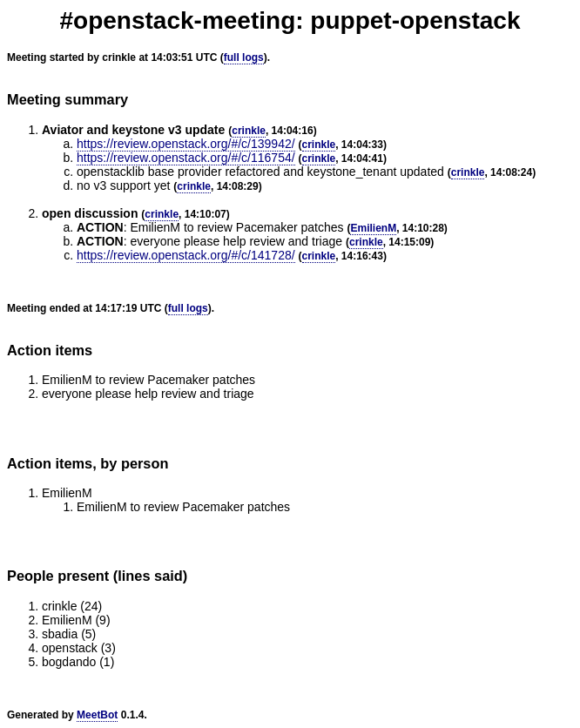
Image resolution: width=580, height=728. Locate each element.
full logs (244, 57)
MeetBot (97, 715)
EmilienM (373, 228)
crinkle (249, 131)
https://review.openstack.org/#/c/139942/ (186, 144)
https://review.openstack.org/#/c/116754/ (186, 158)
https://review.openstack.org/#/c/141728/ (186, 255)
